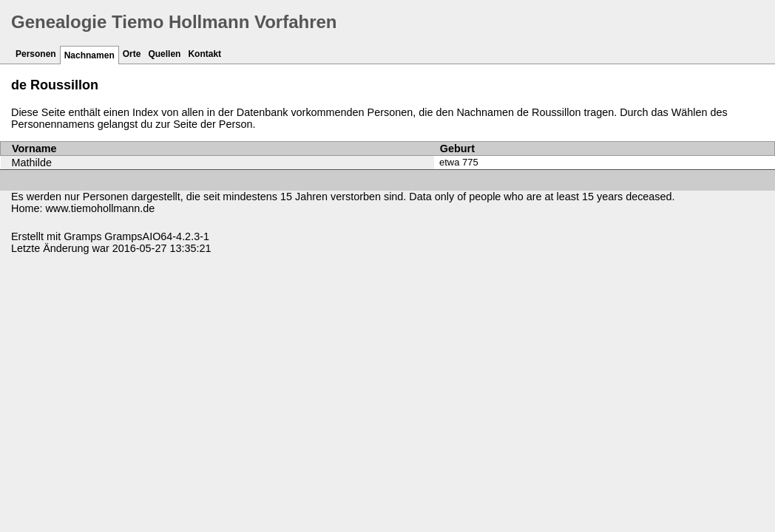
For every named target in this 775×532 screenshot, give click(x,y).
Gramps (82, 236)
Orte (132, 54)
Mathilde (32, 163)
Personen (36, 54)
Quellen (164, 54)
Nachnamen (89, 55)
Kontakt (204, 54)
